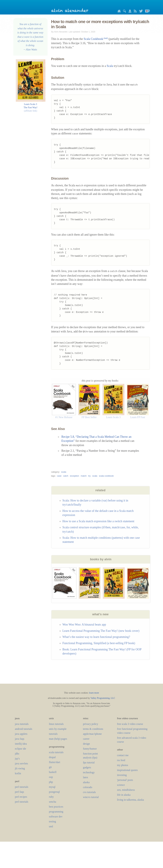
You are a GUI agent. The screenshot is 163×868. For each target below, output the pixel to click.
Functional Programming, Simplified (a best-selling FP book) (99, 643)
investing (122, 775)
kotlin (18, 773)
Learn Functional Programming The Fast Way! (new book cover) (101, 631)
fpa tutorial (89, 762)
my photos (123, 765)
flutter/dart (55, 762)
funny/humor (90, 749)
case (59, 476)
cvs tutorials (89, 792)
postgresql (54, 792)
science (121, 785)
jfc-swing (20, 768)
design (87, 744)
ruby (51, 797)
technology (89, 772)
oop (51, 777)
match (84, 476)
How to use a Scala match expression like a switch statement (98, 521)
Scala (110, 66)
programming (56, 812)
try (89, 476)
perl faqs (20, 792)
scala (64, 472)
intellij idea (21, 744)
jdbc (17, 754)
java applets (21, 734)
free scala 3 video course (130, 724)
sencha (53, 802)
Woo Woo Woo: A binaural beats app (84, 625)
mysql (52, 787)
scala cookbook (106, 476)
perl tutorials (22, 787)
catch (66, 476)
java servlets (22, 763)
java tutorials (22, 724)
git (50, 767)
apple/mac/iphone (92, 734)
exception (75, 476)
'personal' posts (125, 780)
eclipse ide (21, 749)
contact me (123, 755)
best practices (56, 807)
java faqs (20, 739)
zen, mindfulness (126, 790)
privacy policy (91, 724)
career (86, 739)
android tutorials (24, 729)
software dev (56, 817)
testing (53, 821)
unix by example (58, 729)
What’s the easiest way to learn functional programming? (96, 637)
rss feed (121, 760)
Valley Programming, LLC (103, 698)
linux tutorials (56, 724)
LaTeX (86, 777)
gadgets (87, 767)
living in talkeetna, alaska (131, 800)
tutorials (53, 734)
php (51, 782)
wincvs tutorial (91, 797)
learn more (94, 693)
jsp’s (17, 759)
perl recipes (21, 797)
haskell (53, 772)
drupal (52, 757)
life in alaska (124, 795)
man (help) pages (58, 739)
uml (51, 826)
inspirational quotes (127, 770)
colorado (88, 787)
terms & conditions (93, 729)
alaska (86, 782)
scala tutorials (56, 752)
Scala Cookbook (96, 39)
